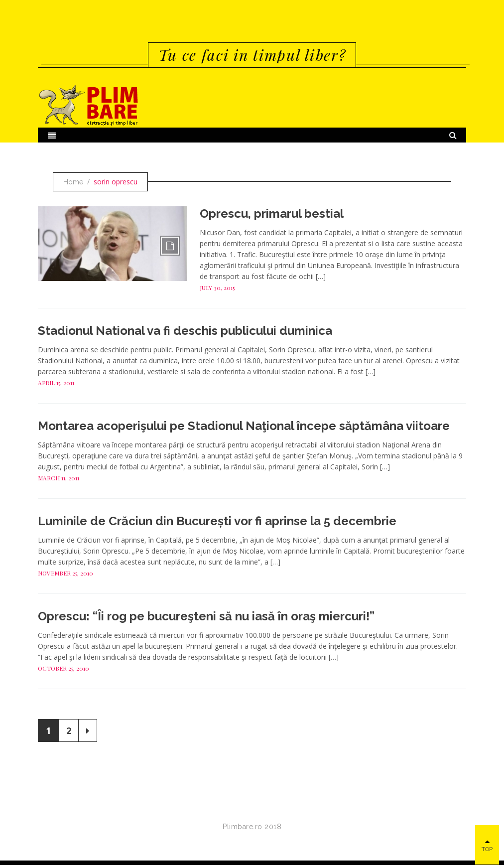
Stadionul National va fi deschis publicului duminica (185, 331)
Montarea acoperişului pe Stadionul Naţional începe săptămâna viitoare (244, 426)
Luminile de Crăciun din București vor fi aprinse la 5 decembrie (217, 521)
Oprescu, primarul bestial (272, 214)
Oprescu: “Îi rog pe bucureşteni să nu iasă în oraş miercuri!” (206, 616)
